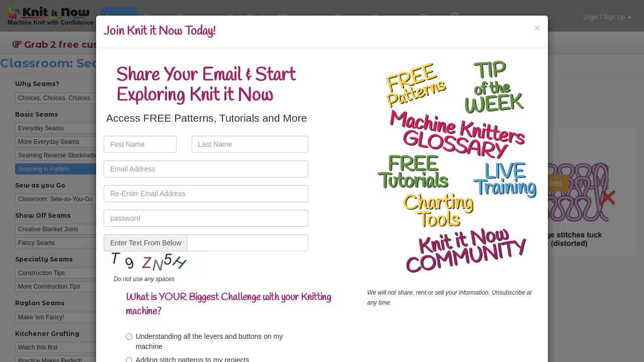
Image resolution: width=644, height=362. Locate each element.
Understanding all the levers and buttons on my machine (205, 341)
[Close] (537, 27)
